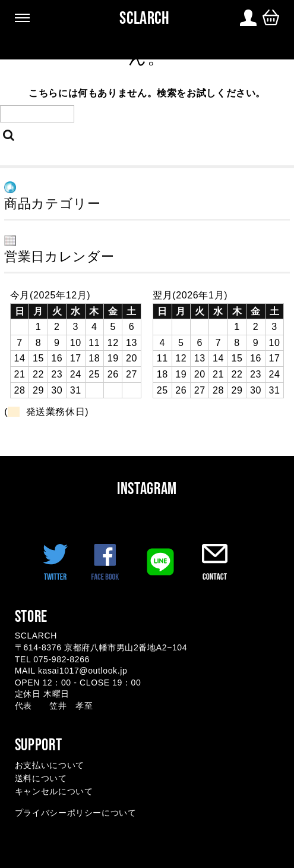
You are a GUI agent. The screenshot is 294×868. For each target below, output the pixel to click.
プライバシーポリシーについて (76, 813)
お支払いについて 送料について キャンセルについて (54, 779)
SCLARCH (144, 18)
